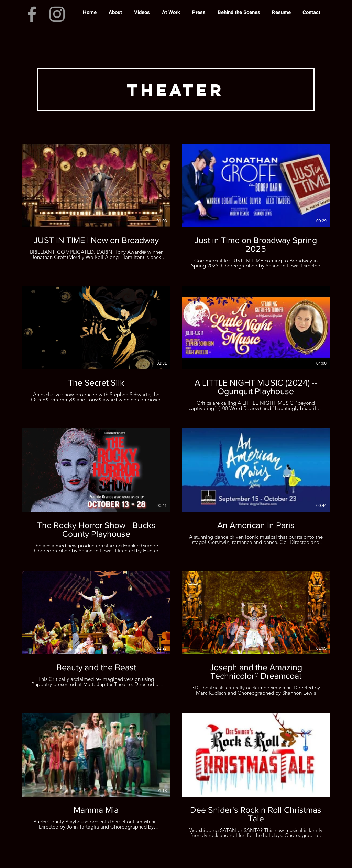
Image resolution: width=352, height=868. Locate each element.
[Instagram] (57, 14)
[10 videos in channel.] (176, 491)
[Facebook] (32, 14)
